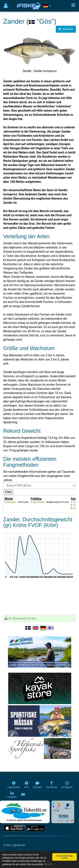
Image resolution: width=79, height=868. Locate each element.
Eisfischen (11, 502)
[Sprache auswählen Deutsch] (43, 628)
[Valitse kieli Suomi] (51, 628)
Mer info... (49, 864)
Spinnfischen (39, 502)
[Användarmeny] (6, 6)
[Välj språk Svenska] (28, 628)
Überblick (66, 29)
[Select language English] (36, 628)
